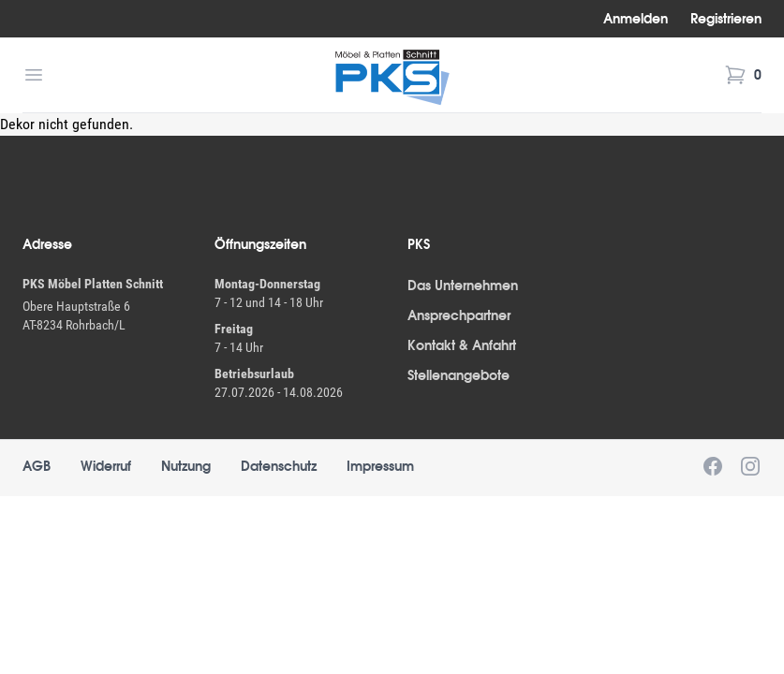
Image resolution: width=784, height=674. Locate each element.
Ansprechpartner (459, 315)
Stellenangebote (459, 375)
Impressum (380, 466)
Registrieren (726, 19)
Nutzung (186, 466)
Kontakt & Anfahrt (462, 345)
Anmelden (636, 19)
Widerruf (106, 466)
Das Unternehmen (463, 286)
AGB (37, 466)
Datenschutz (279, 466)
